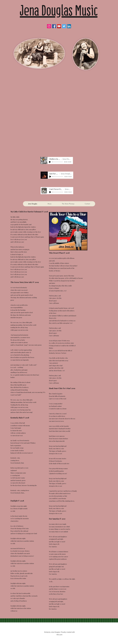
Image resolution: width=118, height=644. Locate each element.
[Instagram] (49, 26)
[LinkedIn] (69, 26)
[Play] (50, 162)
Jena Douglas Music (59, 10)
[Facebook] (54, 26)
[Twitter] (64, 26)
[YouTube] (59, 26)
